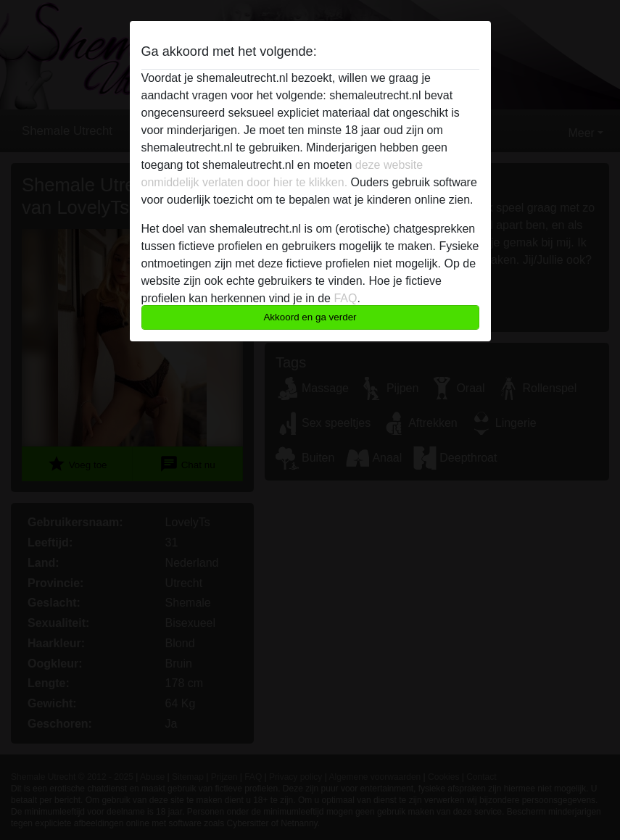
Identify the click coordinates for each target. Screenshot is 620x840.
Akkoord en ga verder (310, 317)
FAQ (345, 298)
